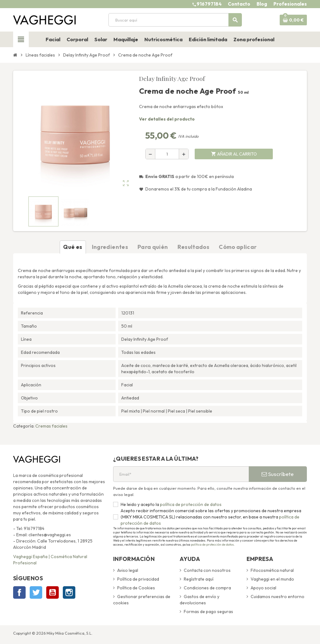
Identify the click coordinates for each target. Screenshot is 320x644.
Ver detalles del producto (167, 119)
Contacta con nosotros (207, 570)
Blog (262, 4)
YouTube (52, 592)
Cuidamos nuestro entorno (277, 597)
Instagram (69, 592)
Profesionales (290, 4)
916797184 (209, 4)
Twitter (36, 592)
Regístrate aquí (199, 579)
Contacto (239, 4)
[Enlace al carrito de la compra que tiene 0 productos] (293, 20)
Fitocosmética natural (272, 570)
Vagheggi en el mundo (272, 579)
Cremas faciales (51, 426)
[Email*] (181, 474)
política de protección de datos (190, 504)
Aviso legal (128, 570)
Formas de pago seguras (208, 612)
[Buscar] (175, 20)
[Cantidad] (167, 154)
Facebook (19, 592)
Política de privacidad (138, 579)
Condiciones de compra (207, 588)
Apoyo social (263, 588)
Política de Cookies (136, 588)
